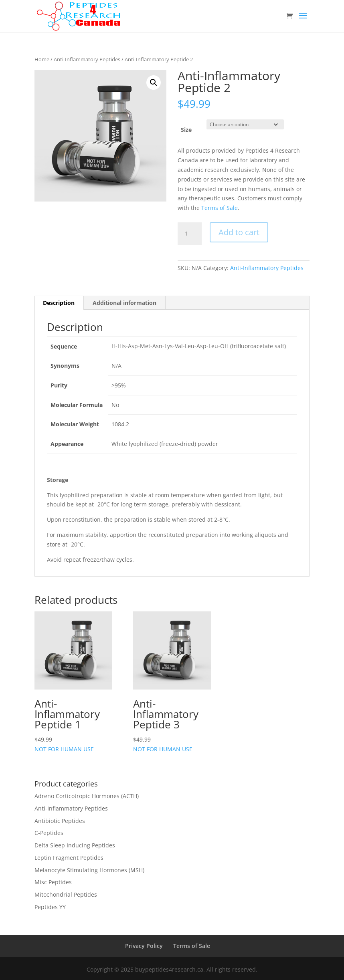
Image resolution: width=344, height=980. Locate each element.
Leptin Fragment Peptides (69, 858)
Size (186, 130)
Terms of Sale (220, 208)
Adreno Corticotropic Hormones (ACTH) (87, 796)
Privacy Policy (144, 946)
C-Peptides (49, 833)
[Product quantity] (190, 234)
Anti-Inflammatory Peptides (87, 59)
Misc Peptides (53, 882)
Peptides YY (50, 907)
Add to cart (239, 232)
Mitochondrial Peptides (66, 894)
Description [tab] (59, 303)
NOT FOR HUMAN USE (73, 682)
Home (42, 59)
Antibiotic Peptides (60, 821)
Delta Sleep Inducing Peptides (75, 845)
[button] (154, 83)
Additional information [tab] (124, 303)
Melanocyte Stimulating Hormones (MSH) (89, 870)
